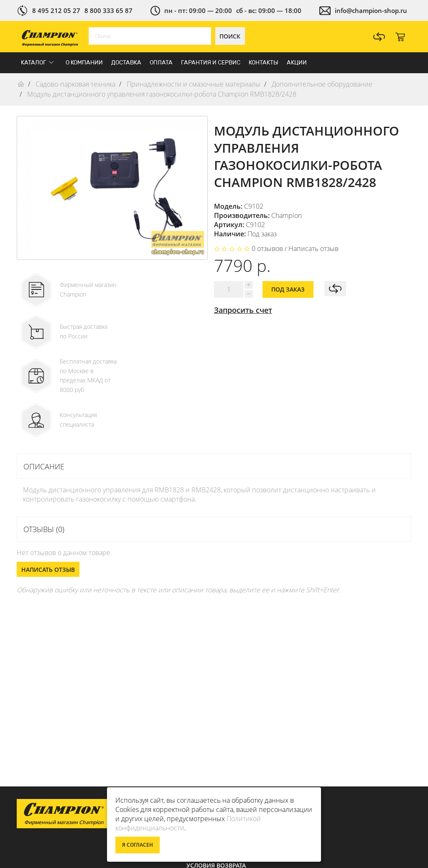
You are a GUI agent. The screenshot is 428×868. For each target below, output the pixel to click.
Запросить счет (243, 310)
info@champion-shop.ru (371, 10)
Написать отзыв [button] (48, 570)
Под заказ (288, 289)
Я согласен (138, 845)
